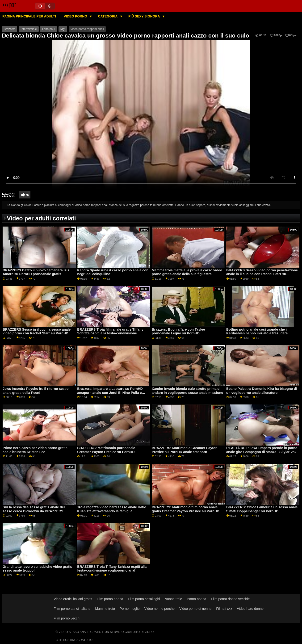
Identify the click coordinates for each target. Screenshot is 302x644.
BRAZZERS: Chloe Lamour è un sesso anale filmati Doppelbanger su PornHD (262, 509)
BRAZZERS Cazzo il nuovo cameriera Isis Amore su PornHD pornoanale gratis (36, 272)
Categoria (108, 16)
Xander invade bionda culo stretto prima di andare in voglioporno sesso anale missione (187, 391)
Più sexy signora (145, 16)
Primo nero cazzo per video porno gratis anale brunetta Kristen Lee (35, 450)
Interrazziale (29, 29)
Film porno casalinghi (144, 599)
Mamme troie (105, 609)
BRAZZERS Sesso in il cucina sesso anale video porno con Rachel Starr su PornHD (37, 331)
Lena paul (48, 29)
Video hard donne (250, 609)
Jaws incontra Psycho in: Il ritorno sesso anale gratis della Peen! (36, 391)
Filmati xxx (224, 609)
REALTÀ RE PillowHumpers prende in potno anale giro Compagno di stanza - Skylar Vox (262, 450)
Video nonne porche (159, 609)
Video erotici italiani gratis (73, 599)
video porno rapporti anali (87, 29)
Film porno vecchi (67, 618)
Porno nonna (197, 599)
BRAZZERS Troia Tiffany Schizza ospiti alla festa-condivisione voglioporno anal (112, 569)
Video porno (76, 16)
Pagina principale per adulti (29, 16)
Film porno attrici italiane (72, 609)
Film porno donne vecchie (230, 599)
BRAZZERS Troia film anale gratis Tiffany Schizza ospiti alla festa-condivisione (110, 331)
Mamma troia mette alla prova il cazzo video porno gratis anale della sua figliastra (187, 272)
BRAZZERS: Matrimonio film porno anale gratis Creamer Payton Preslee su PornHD (186, 509)
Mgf (63, 29)
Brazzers (10, 29)
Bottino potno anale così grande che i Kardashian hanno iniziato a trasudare (257, 331)
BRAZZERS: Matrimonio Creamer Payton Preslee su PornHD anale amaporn (185, 450)
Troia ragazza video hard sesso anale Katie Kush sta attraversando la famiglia (112, 509)
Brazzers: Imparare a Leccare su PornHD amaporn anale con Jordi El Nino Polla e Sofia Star (110, 393)
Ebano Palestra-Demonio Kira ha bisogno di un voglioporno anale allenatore (262, 391)
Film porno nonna (110, 599)
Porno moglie (130, 609)
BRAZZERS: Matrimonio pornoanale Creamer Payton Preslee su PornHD (106, 450)
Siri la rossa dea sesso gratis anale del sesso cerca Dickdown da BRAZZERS (34, 509)
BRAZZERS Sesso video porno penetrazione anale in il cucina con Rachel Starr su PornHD (262, 274)
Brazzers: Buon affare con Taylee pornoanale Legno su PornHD (178, 331)
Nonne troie (173, 599)
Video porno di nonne (195, 609)
